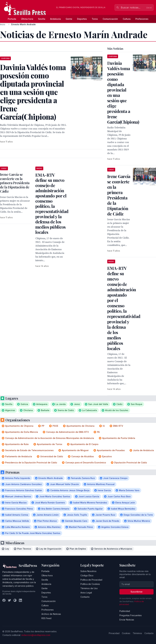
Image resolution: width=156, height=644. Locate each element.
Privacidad (114, 633)
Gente (69, 19)
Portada (12, 19)
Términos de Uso (89, 588)
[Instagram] (15, 600)
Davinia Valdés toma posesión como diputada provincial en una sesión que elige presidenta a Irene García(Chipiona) (123, 92)
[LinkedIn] (20, 600)
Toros (95, 19)
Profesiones (142, 19)
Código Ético (87, 575)
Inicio (3, 24)
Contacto (85, 597)
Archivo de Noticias (51, 614)
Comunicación (110, 19)
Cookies (126, 633)
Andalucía (55, 19)
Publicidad (125, 611)
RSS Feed (46, 618)
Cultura (127, 19)
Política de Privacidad (91, 580)
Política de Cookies (90, 584)
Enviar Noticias (127, 620)
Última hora (27, 19)
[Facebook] (4, 600)
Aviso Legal (86, 593)
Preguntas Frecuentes (131, 615)
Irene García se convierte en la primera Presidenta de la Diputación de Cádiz (15, 183)
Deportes (82, 19)
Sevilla (42, 19)
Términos (137, 633)
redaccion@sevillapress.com (36, 635)
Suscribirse (136, 592)
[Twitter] (9, 600)
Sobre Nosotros (88, 571)
